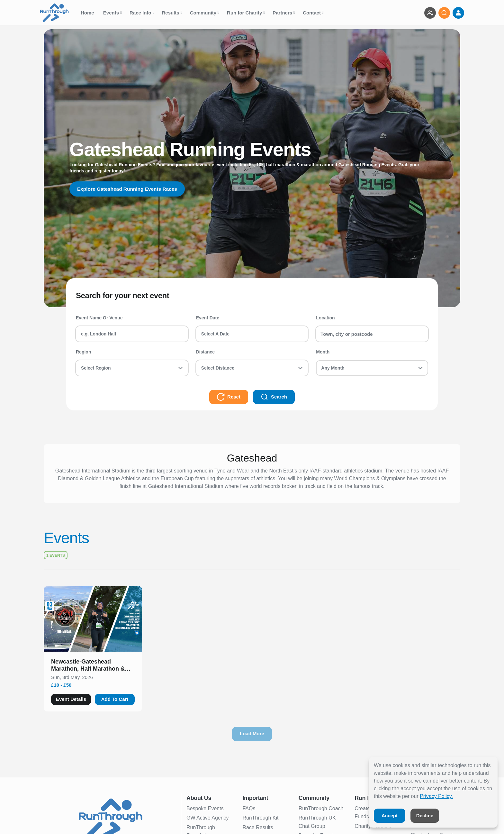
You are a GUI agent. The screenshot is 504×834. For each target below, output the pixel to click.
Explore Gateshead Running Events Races (129, 189)
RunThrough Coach (321, 808)
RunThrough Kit (260, 818)
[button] (93, 666)
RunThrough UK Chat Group (317, 822)
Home (88, 13)
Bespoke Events (205, 808)
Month (323, 352)
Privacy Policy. (436, 796)
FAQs (249, 808)
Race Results (258, 827)
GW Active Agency (208, 818)
